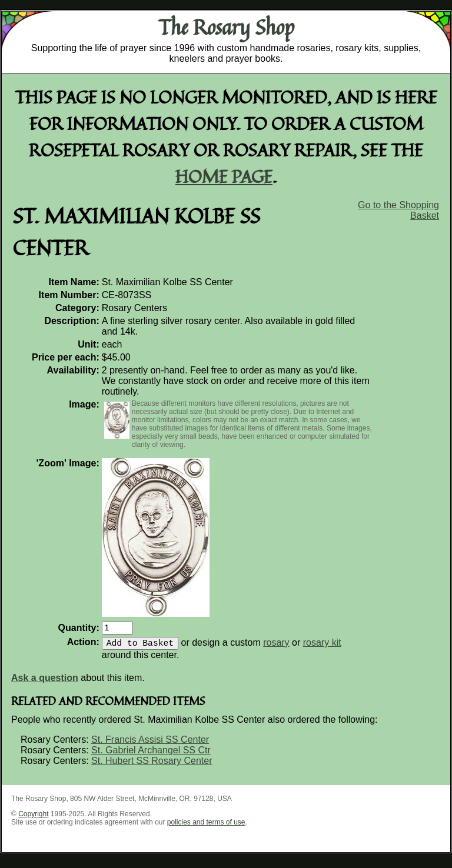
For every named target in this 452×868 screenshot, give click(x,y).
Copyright (33, 819)
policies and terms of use (206, 827)
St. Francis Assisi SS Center (150, 744)
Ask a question (45, 682)
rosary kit (322, 647)
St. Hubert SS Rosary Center (152, 765)
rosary (276, 647)
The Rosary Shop (226, 27)
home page (224, 176)
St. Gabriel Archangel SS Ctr (151, 755)
